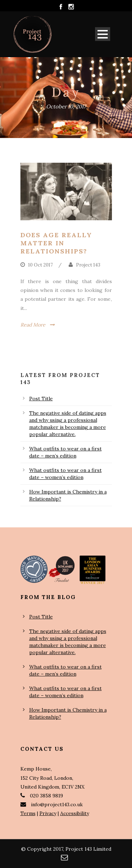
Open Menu (103, 34)
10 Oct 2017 (40, 265)
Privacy (48, 813)
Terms (28, 813)
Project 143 (88, 265)
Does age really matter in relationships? (56, 243)
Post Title (41, 399)
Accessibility (75, 813)
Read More (33, 325)
